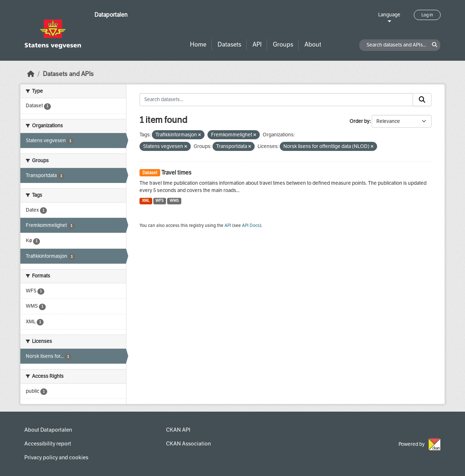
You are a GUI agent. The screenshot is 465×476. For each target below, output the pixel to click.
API (257, 45)
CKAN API (178, 430)
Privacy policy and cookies (56, 457)
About (313, 45)
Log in (427, 15)
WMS (174, 201)
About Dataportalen (48, 430)
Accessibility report (48, 444)
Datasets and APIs (68, 74)
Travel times (176, 173)
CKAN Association (188, 444)
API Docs (251, 225)
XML (146, 201)
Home (198, 45)
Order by (359, 121)
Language (389, 15)
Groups (283, 45)
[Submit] (422, 100)
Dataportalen (111, 15)
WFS (159, 201)
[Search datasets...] (276, 100)
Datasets (229, 45)
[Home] (31, 74)
